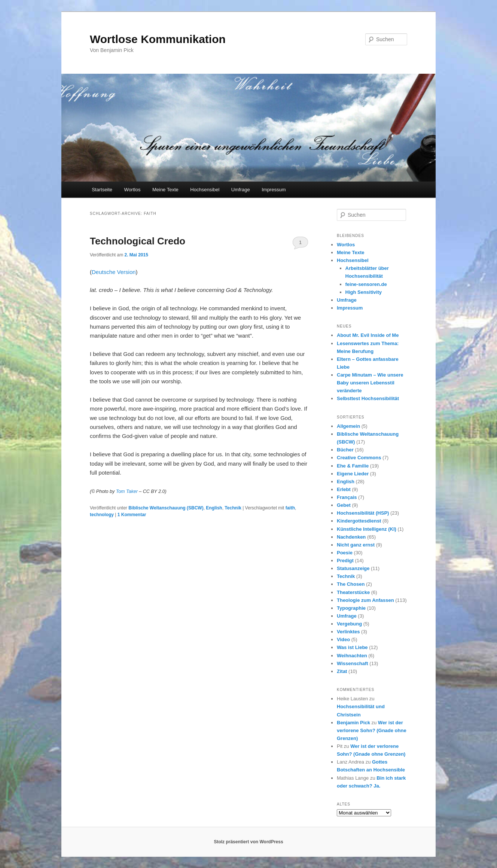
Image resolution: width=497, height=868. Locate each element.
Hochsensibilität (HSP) (363, 513)
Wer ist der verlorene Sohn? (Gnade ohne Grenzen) (372, 730)
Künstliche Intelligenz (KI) (367, 529)
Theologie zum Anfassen (365, 600)
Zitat (342, 671)
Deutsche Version (114, 272)
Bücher (345, 450)
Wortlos (132, 190)
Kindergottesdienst (359, 521)
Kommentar (132, 515)
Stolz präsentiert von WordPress (248, 842)
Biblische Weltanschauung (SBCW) (166, 508)
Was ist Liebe (352, 647)
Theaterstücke (353, 592)
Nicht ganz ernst (356, 545)
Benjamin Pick (353, 723)
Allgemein (348, 426)
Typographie (351, 608)
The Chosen (351, 584)
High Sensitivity (364, 292)
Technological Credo (138, 241)
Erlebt (344, 489)
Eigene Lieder (353, 474)
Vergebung (349, 624)
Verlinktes (348, 632)
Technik (233, 508)
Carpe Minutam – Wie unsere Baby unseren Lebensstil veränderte (370, 383)
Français (347, 497)
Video (343, 639)
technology (102, 515)
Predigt (345, 561)
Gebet (344, 505)
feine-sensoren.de (366, 284)
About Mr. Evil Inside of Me (368, 335)
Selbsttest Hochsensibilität (368, 398)
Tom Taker (127, 491)
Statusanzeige (353, 568)
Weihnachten (352, 656)
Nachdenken (351, 537)
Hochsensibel (205, 190)
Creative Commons (359, 458)
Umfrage (241, 190)
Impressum (274, 190)
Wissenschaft (353, 663)
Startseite (102, 190)
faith (290, 508)
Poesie (345, 553)
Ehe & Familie (353, 466)
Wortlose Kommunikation (158, 39)
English (214, 508)
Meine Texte (165, 190)
